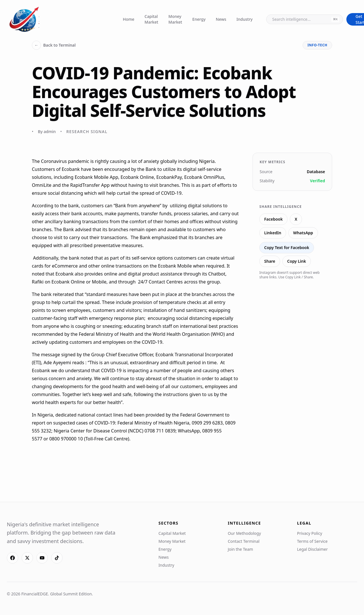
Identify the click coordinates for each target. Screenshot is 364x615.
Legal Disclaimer (312, 549)
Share (270, 261)
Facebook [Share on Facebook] (273, 219)
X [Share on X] (296, 219)
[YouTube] (42, 558)
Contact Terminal (244, 541)
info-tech (317, 45)
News (221, 19)
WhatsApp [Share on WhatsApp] (303, 233)
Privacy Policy (309, 533)
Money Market (175, 19)
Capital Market (151, 19)
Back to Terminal (54, 45)
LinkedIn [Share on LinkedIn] (273, 233)
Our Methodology (244, 533)
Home (129, 19)
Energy (199, 19)
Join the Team (240, 549)
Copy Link (297, 261)
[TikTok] (57, 558)
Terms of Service (312, 541)
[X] (27, 558)
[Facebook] (13, 558)
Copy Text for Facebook (287, 248)
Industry (245, 19)
